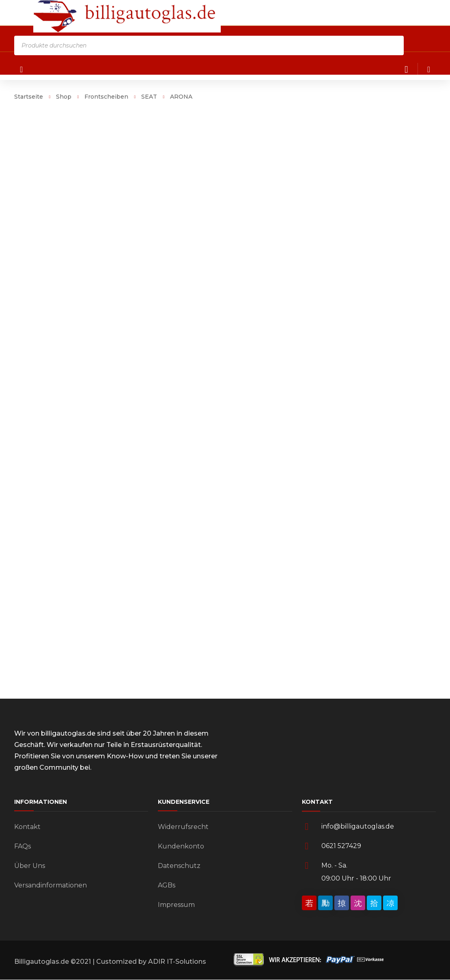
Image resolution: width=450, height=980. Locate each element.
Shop (64, 97)
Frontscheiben (106, 97)
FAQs (23, 846)
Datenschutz (179, 866)
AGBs (167, 885)
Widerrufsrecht (183, 827)
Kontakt (27, 827)
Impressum (176, 905)
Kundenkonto (181, 846)
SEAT (149, 97)
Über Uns (30, 866)
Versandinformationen (51, 885)
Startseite (29, 97)
